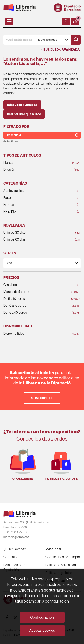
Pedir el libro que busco (24, 114)
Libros (35, 163)
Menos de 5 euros (35, 292)
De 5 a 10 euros (35, 299)
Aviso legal (53, 549)
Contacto (10, 557)
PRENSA (35, 212)
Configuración (42, 617)
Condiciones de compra (63, 557)
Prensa (35, 205)
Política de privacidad (61, 565)
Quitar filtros (11, 141)
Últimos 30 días (35, 233)
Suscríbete (42, 398)
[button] (75, 22)
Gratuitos (35, 285)
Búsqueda (60, 50)
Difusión (35, 170)
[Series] (42, 263)
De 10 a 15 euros (35, 306)
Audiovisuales (35, 191)
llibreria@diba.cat (16, 537)
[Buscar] (76, 40)
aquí (18, 601)
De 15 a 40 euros (35, 313)
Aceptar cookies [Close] (42, 630)
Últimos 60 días (35, 240)
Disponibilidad (35, 334)
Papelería (35, 198)
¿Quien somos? (15, 549)
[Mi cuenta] (66, 22)
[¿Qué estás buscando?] (19, 40)
